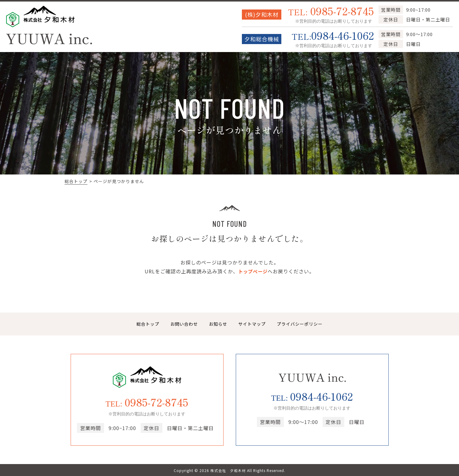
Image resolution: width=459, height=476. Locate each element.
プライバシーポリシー (300, 324)
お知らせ (218, 324)
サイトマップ (252, 324)
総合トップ (76, 181)
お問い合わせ (184, 324)
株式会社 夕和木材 (228, 470)
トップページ (253, 271)
